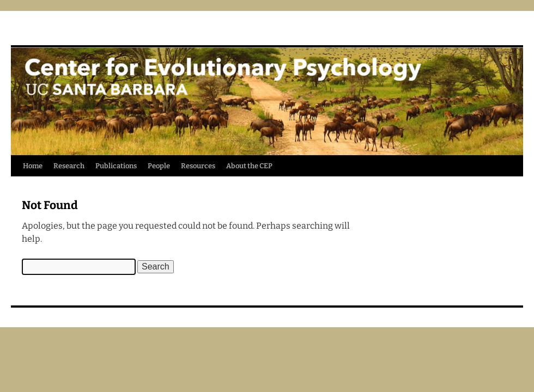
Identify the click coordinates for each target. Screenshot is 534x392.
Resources (198, 166)
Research (69, 166)
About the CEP (249, 166)
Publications (116, 166)
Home (33, 166)
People (159, 166)
